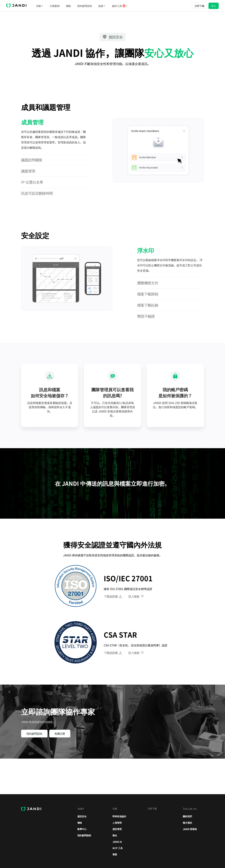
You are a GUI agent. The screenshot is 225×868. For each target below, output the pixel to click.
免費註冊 (60, 734)
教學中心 (82, 829)
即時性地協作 (119, 816)
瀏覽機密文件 (148, 283)
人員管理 (117, 823)
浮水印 (146, 250)
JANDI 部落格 (190, 829)
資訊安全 (82, 816)
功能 (40, 6)
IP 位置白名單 (32, 182)
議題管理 (28, 171)
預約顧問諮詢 (85, 6)
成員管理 (32, 122)
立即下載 (200, 6)
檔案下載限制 (148, 294)
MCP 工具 (118, 848)
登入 (214, 6)
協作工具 (120, 6)
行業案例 (55, 6)
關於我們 (187, 816)
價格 (68, 6)
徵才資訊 (187, 823)
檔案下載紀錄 (148, 305)
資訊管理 (117, 829)
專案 (115, 854)
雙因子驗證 (146, 316)
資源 (102, 6)
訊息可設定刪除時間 (37, 193)
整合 (115, 835)
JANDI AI (117, 842)
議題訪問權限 (32, 160)
